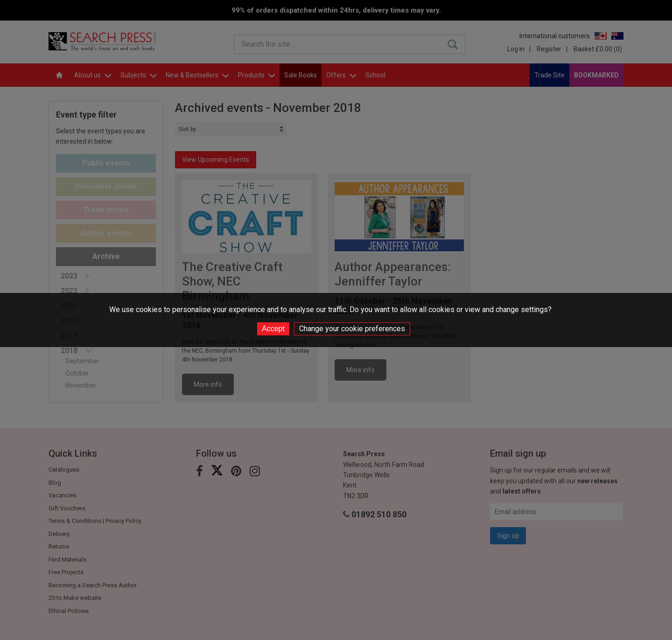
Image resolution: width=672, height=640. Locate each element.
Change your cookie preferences (352, 329)
